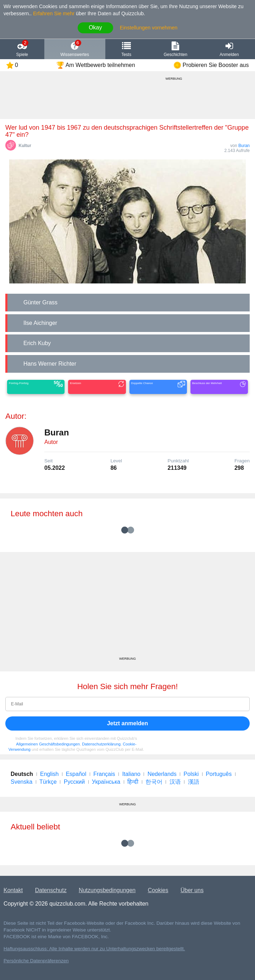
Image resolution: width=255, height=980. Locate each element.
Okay (95, 27)
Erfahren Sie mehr (54, 13)
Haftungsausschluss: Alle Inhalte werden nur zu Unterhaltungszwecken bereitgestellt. (94, 949)
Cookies (158, 890)
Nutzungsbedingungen (107, 890)
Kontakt (13, 890)
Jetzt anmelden (128, 723)
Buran (244, 146)
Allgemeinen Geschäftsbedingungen (48, 744)
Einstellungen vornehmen (149, 28)
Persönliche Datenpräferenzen (36, 961)
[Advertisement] (127, 607)
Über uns (192, 890)
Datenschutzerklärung (101, 744)
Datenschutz (51, 890)
